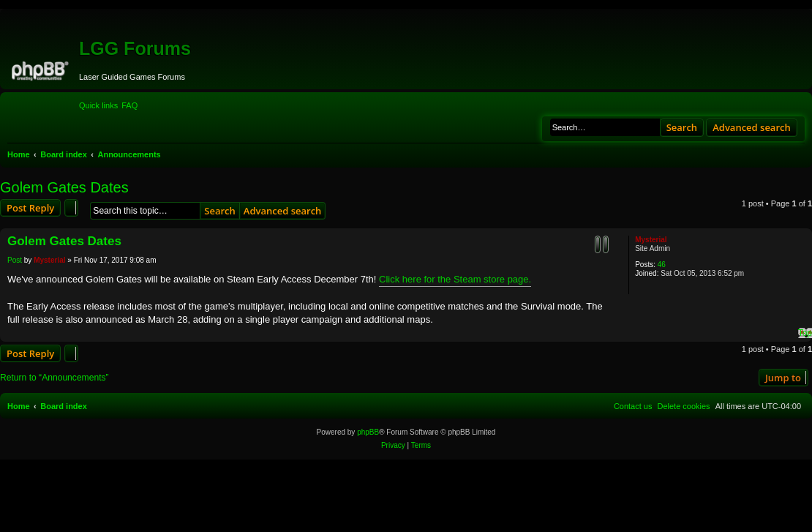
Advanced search (752, 127)
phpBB (368, 432)
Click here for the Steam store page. (455, 279)
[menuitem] (129, 105)
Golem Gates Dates (64, 187)
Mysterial (651, 240)
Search (682, 127)
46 (662, 265)
